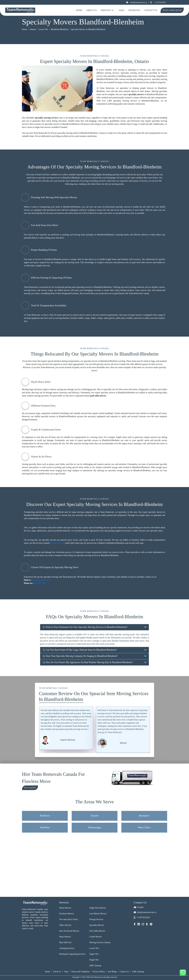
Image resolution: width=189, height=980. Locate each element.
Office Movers (65, 925)
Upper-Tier (94, 954)
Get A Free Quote (172, 10)
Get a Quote (30, 788)
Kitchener (45, 816)
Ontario (33, 29)
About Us (91, 10)
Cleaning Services (67, 948)
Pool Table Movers (97, 931)
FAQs (122, 10)
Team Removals (31, 287)
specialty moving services (49, 178)
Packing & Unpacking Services (72, 954)
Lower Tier (43, 29)
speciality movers (136, 94)
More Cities (144, 828)
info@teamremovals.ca (137, 2)
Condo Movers (96, 937)
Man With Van (65, 942)
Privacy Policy (99, 972)
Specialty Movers (97, 925)
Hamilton (45, 828)
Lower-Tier (94, 948)
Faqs (66, 972)
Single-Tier (94, 960)
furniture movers (57, 543)
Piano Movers (65, 937)
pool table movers (98, 396)
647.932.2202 (40, 583)
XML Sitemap (95, 966)
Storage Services (96, 919)
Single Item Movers (98, 908)
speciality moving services (46, 118)
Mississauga (94, 828)
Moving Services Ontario (100, 942)
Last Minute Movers (98, 914)
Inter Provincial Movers (69, 931)
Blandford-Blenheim (59, 29)
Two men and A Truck (69, 919)
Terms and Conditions (80, 972)
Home (79, 10)
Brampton (144, 816)
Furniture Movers (67, 914)
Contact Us (151, 10)
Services (107, 10)
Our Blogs (134, 10)
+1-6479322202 (158, 2)
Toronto (94, 816)
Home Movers (65, 908)
